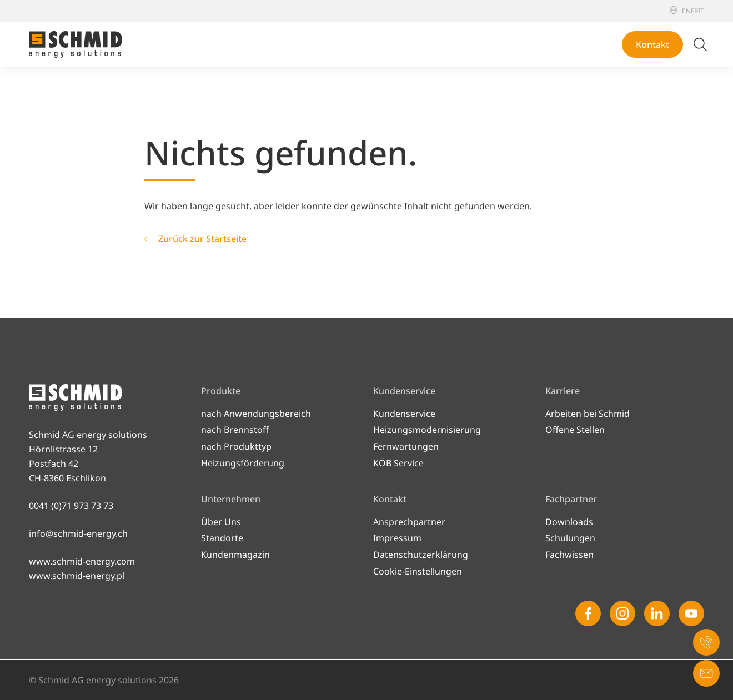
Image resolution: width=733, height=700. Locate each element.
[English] (686, 11)
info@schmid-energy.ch (78, 533)
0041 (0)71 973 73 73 (71, 506)
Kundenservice (404, 414)
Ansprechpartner (409, 522)
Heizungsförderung (243, 463)
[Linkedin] (657, 613)
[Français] (694, 11)
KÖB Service (398, 463)
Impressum (397, 538)
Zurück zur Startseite (202, 239)
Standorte (222, 538)
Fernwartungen (406, 446)
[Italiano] (701, 11)
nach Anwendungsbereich (256, 414)
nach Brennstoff (235, 430)
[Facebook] (588, 613)
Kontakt (652, 44)
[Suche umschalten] (700, 44)
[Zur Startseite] (76, 44)
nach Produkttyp (236, 446)
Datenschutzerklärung (421, 555)
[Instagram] (622, 613)
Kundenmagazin (235, 555)
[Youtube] (691, 613)
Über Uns (221, 522)
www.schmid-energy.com (82, 561)
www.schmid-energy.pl (77, 576)
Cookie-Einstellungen (418, 571)
